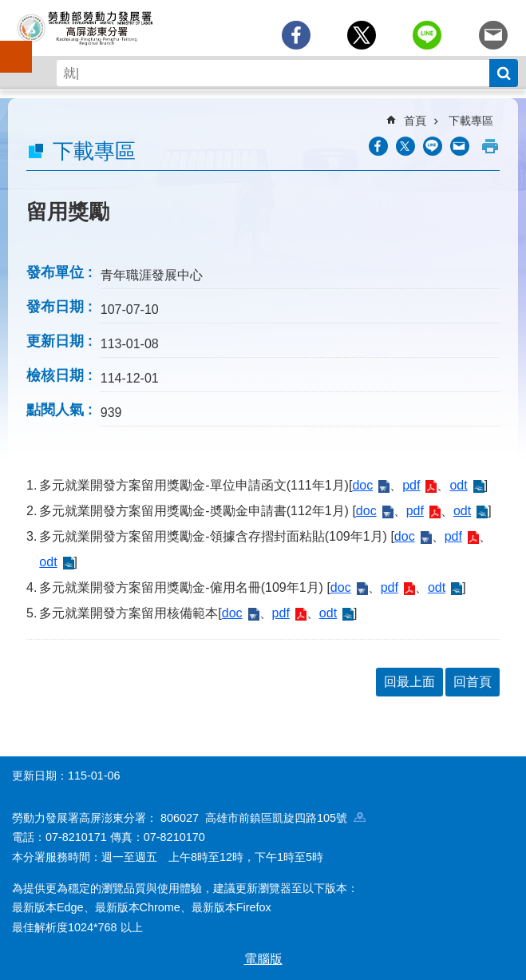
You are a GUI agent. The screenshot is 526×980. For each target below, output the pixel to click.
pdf (411, 485)
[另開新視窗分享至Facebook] (296, 35)
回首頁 (473, 682)
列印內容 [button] (490, 146)
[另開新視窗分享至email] (493, 35)
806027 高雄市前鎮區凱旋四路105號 (263, 818)
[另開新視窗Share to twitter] (362, 35)
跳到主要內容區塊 (8, 8)
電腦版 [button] (263, 959)
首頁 (415, 121)
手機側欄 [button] (9, 46)
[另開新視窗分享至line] (427, 35)
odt (458, 485)
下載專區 (471, 121)
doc (362, 485)
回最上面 (409, 682)
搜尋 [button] (504, 73)
